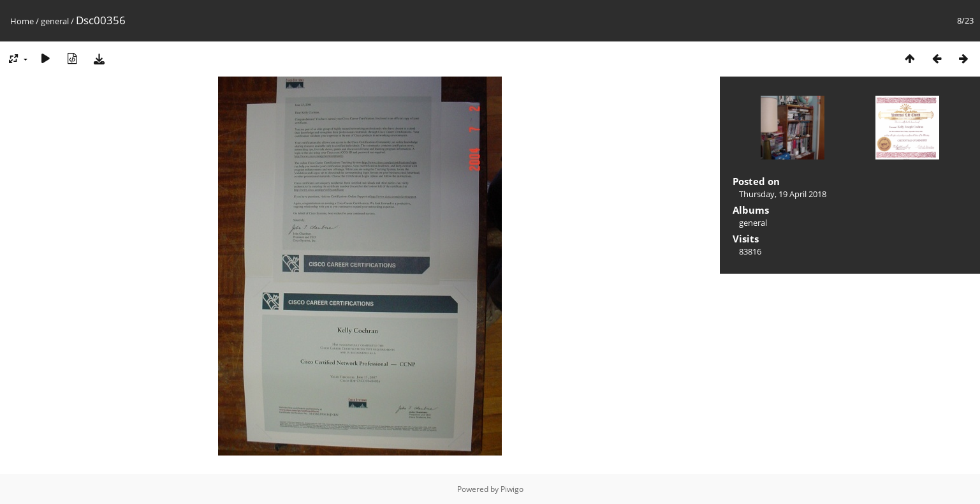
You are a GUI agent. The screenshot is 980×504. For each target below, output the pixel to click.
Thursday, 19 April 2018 (783, 194)
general (55, 21)
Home (22, 21)
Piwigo (512, 489)
